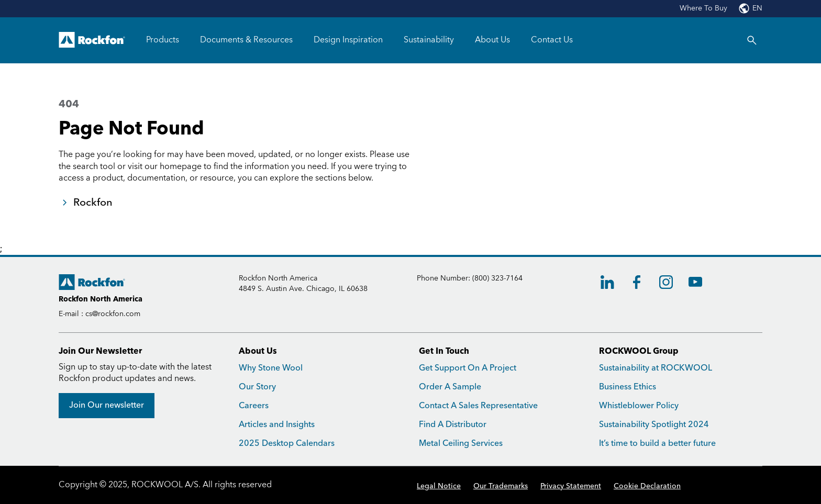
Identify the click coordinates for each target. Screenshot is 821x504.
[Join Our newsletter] (107, 406)
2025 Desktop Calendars (287, 444)
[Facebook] (637, 282)
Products (163, 40)
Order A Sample (450, 387)
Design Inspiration (348, 40)
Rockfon (93, 203)
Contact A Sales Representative (478, 406)
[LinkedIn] (607, 282)
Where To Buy (703, 8)
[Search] (752, 40)
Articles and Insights (277, 425)
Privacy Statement (571, 486)
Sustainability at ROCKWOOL (656, 368)
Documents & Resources (246, 40)
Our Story (257, 387)
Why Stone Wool (271, 368)
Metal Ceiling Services (461, 444)
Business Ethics (628, 387)
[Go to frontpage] (92, 40)
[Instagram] (666, 282)
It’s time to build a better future (657, 444)
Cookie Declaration (647, 486)
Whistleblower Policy (639, 406)
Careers (254, 406)
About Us (492, 40)
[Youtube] (695, 282)
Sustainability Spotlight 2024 (654, 425)
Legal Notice (439, 486)
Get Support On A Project (468, 368)
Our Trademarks (501, 486)
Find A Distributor (453, 425)
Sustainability (429, 40)
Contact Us (552, 40)
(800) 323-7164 (497, 278)
